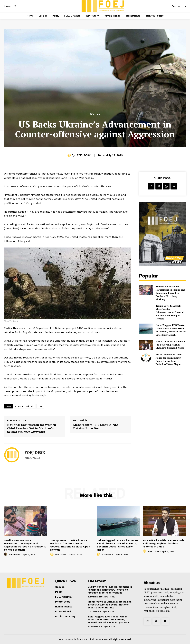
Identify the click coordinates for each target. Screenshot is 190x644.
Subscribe (179, 6)
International (95, 627)
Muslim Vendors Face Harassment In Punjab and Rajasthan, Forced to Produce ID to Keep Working (170, 293)
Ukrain (30, 406)
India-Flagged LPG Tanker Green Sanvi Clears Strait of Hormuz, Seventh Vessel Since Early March (171, 330)
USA (40, 406)
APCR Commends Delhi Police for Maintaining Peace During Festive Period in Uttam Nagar (169, 359)
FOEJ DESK (84, 155)
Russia (19, 406)
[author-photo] (6, 554)
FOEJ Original (95, 612)
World (95, 114)
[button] (11, 6)
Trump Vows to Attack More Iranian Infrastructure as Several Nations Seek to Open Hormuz (170, 312)
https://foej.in (32, 458)
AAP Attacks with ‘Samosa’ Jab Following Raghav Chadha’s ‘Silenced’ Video (171, 345)
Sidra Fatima (15, 555)
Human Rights (95, 597)
